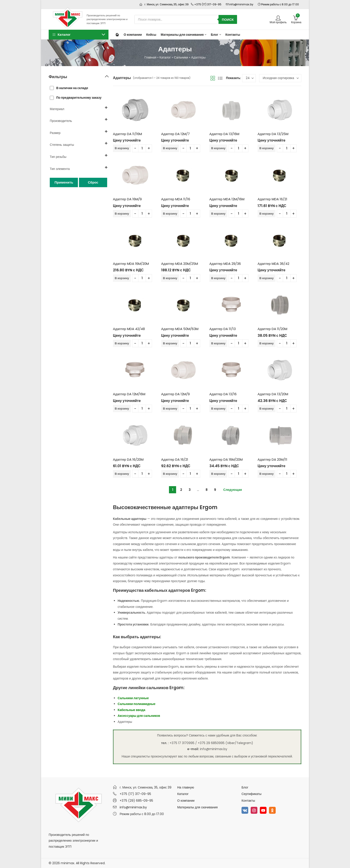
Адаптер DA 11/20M (272, 329)
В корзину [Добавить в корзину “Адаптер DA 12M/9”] (170, 409)
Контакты (248, 801)
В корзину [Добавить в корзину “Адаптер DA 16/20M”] (122, 474)
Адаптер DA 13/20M (273, 394)
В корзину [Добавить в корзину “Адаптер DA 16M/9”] (122, 214)
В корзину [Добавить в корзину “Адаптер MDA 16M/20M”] (122, 278)
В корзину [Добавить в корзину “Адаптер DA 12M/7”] (170, 148)
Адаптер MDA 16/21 (272, 199)
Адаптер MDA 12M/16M (227, 199)
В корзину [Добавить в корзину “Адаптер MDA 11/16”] (170, 214)
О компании (186, 801)
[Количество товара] (142, 148)
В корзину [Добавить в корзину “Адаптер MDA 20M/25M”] (170, 278)
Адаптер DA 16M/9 (127, 199)
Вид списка (220, 78)
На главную (186, 787)
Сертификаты (251, 794)
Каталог (165, 57)
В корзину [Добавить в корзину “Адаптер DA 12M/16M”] (122, 409)
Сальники (181, 57)
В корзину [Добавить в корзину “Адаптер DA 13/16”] (218, 409)
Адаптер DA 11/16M (127, 134)
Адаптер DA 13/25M (273, 134)
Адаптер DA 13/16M (224, 134)
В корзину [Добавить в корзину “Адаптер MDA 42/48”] (122, 343)
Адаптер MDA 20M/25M (180, 264)
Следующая (232, 490)
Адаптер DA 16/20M (128, 459)
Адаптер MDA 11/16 (176, 199)
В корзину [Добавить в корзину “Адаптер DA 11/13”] (218, 343)
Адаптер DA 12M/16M (129, 394)
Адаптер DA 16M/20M (226, 459)
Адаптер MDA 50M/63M (180, 329)
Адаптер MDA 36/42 (273, 264)
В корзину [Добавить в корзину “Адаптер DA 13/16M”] (218, 148)
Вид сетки (213, 78)
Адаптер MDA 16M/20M (131, 264)
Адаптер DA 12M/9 (175, 394)
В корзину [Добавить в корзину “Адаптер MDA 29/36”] (218, 278)
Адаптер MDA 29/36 (225, 264)
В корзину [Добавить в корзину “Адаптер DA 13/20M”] (267, 409)
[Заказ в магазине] (280, 78)
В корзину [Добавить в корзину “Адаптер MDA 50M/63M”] (170, 343)
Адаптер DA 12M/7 (175, 134)
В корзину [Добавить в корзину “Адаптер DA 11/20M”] (267, 343)
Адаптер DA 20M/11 (272, 459)
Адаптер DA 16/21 (175, 459)
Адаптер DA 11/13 (223, 329)
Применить (64, 182)
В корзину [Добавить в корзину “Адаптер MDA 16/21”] (267, 214)
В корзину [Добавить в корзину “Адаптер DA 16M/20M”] (218, 474)
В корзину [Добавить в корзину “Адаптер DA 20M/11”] (267, 474)
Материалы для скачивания (197, 807)
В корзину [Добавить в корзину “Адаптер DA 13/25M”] (267, 148)
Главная (150, 57)
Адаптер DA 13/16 (223, 394)
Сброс (93, 182)
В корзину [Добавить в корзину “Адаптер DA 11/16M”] (122, 148)
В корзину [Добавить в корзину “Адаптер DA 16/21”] (170, 474)
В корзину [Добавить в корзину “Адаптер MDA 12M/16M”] (218, 214)
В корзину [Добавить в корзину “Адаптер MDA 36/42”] (267, 278)
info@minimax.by (133, 807)
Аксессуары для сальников (139, 716)
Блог (245, 787)
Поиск (228, 20)
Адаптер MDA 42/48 (129, 329)
